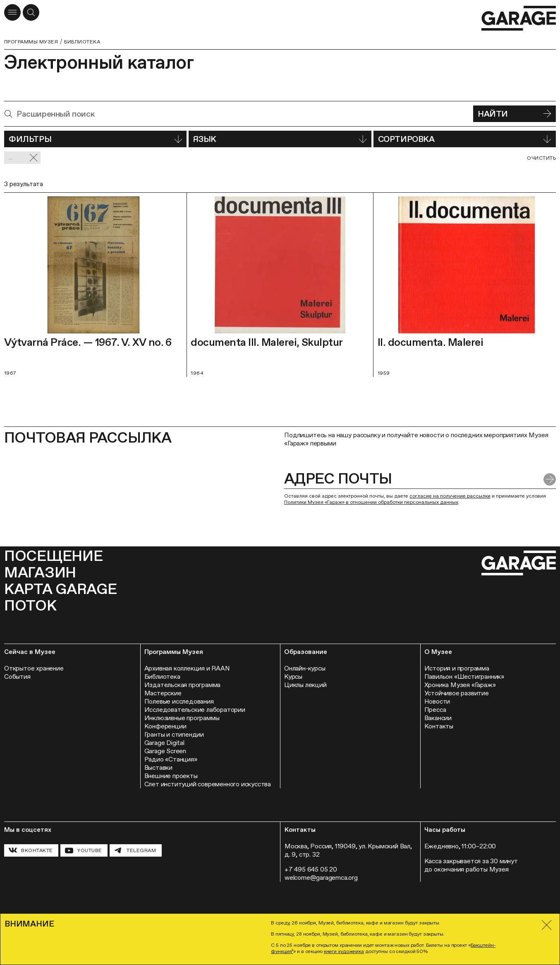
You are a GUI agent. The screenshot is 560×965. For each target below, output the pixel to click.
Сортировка (465, 139)
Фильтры (95, 139)
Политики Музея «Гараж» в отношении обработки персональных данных (371, 502)
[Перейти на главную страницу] (519, 18)
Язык (280, 139)
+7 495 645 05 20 (311, 869)
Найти (515, 114)
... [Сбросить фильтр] (23, 158)
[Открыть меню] (12, 12)
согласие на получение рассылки (450, 496)
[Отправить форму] (550, 479)
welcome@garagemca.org (321, 878)
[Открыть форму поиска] (31, 12)
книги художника (344, 951)
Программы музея (31, 42)
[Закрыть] (546, 925)
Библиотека (82, 42)
